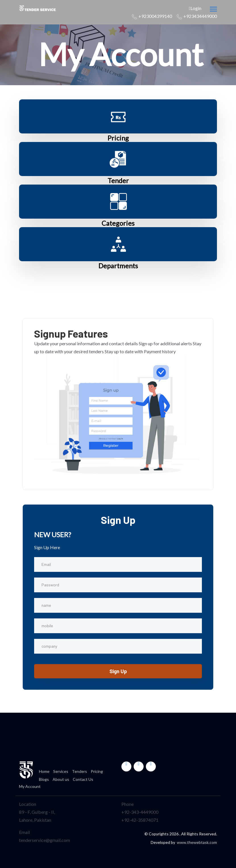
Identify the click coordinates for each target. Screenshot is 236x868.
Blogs (44, 779)
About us (61, 779)
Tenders (79, 771)
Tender (118, 180)
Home (44, 771)
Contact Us (83, 779)
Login (195, 8)
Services (61, 771)
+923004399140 (155, 16)
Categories (118, 223)
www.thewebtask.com (197, 842)
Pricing (118, 138)
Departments (118, 266)
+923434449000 (200, 16)
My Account (30, 786)
